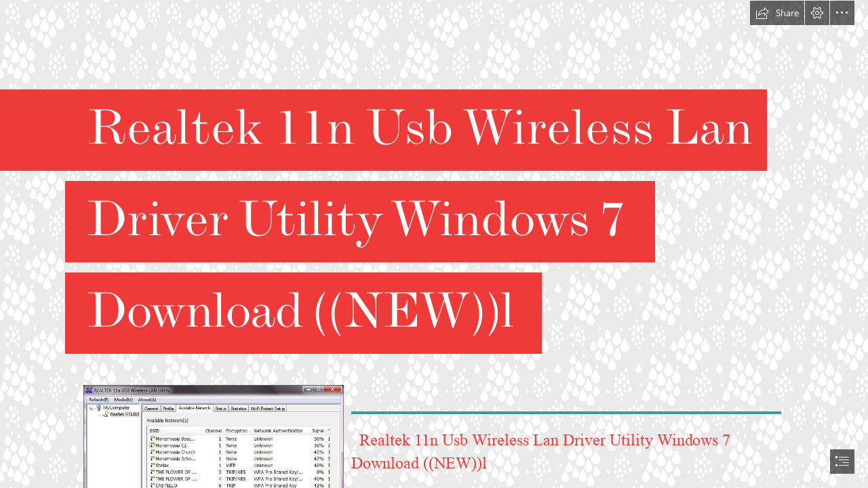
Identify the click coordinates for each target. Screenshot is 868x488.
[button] (777, 13)
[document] (434, 244)
